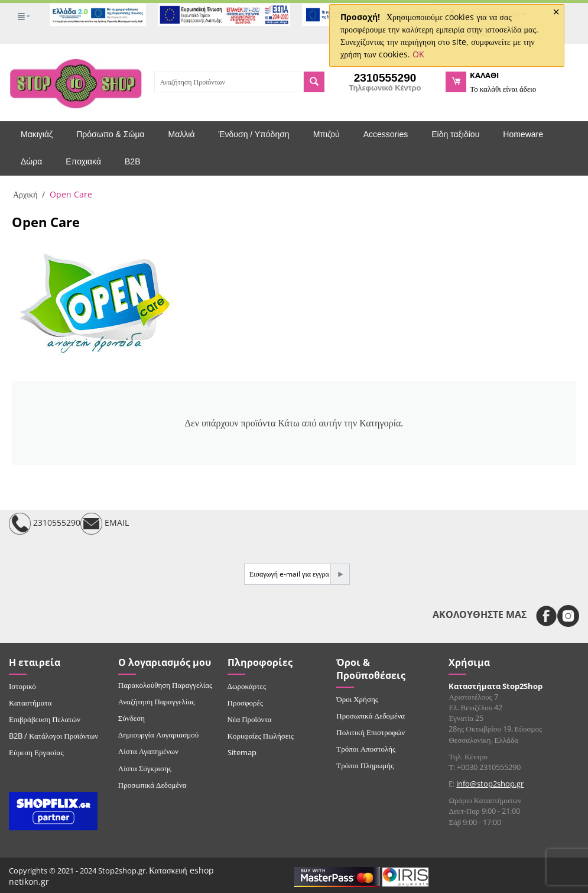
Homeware (523, 134)
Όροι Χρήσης (357, 699)
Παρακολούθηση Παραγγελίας (165, 685)
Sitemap (242, 752)
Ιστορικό (22, 686)
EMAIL (105, 524)
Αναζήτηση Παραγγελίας (157, 701)
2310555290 (45, 524)
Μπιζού (327, 134)
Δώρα (31, 161)
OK (418, 54)
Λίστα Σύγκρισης (145, 768)
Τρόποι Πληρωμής (365, 765)
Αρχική (25, 194)
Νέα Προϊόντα (250, 719)
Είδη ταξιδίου (455, 134)
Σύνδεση (131, 718)
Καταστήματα (30, 703)
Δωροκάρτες (247, 686)
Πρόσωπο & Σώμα (110, 134)
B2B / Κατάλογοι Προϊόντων (53, 736)
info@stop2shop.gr (490, 784)
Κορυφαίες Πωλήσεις (261, 736)
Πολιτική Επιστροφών (371, 732)
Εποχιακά (83, 161)
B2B (132, 161)
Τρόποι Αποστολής (366, 749)
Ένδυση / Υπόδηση (254, 134)
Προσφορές (245, 703)
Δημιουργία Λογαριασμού (158, 735)
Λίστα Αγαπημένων (148, 751)
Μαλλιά (182, 134)
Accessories (386, 134)
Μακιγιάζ (37, 134)
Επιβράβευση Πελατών (45, 719)
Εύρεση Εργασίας (36, 752)
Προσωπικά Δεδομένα (152, 785)
